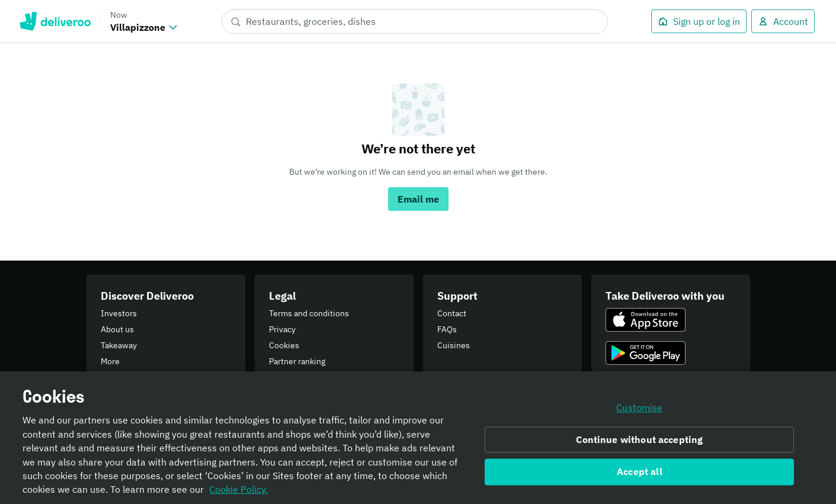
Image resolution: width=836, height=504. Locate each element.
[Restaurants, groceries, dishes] (415, 21)
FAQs (447, 329)
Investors (119, 313)
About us (117, 329)
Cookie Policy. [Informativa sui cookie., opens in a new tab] (238, 494)
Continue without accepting (639, 444)
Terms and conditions (309, 313)
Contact (452, 313)
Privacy (282, 329)
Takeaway (119, 345)
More (110, 361)
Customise (639, 412)
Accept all (640, 476)
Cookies (284, 345)
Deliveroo (55, 21)
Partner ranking (297, 361)
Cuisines (454, 345)
